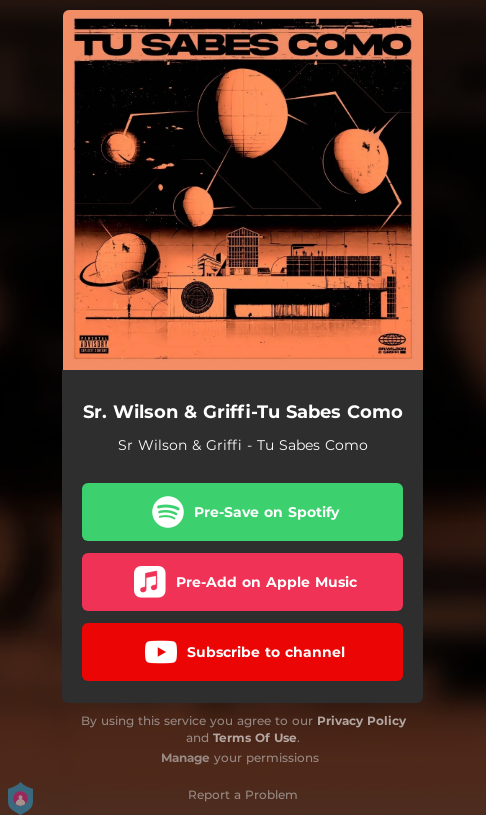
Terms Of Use (255, 737)
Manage (185, 757)
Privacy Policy (361, 720)
